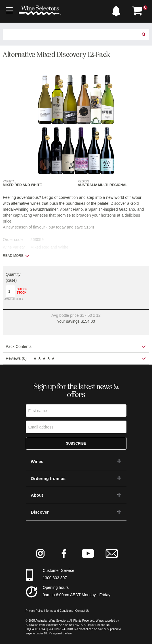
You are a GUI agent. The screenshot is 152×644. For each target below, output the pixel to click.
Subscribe (76, 443)
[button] (118, 10)
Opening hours (56, 587)
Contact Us (82, 611)
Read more (16, 256)
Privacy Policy (35, 611)
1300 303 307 (55, 578)
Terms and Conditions (59, 611)
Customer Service (59, 570)
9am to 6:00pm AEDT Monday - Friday (77, 595)
